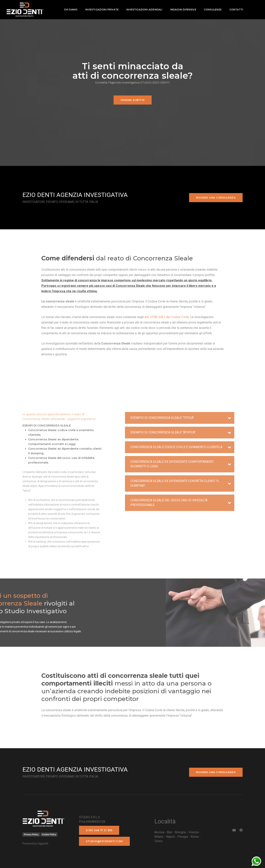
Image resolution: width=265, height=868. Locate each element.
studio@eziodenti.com (104, 841)
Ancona (159, 832)
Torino (158, 841)
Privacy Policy (31, 834)
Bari (169, 832)
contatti (235, 10)
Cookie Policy (49, 834)
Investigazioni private (101, 10)
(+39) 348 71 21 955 (99, 830)
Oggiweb (43, 844)
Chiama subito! (133, 100)
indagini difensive (182, 10)
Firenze (194, 832)
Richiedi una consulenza (216, 198)
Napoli (170, 837)
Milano (159, 837)
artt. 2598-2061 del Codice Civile (166, 317)
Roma (195, 837)
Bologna (180, 832)
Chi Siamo (70, 10)
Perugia (183, 837)
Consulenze (212, 10)
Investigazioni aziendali (143, 10)
